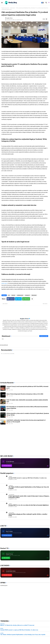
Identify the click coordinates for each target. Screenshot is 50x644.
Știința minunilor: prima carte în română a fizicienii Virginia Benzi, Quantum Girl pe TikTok (28, 414)
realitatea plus (20, 295)
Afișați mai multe (44, 336)
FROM (2, 628)
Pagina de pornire (5, 8)
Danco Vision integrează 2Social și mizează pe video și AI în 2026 (25, 394)
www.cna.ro (4, 283)
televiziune (13, 8)
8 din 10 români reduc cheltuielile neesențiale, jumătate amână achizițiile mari (27, 401)
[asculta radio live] (49, 3)
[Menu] (2, 3)
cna (9, 295)
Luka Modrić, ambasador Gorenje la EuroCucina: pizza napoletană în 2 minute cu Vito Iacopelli (26, 421)
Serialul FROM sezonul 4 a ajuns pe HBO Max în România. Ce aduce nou (19, 630)
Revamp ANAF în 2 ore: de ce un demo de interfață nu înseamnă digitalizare (29, 505)
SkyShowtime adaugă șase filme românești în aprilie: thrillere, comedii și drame (28, 515)
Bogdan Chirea (24, 319)
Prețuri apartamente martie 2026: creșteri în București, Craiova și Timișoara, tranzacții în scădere (29, 497)
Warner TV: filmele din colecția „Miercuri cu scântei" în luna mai (17, 625)
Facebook (11, 299)
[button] (43, 3)
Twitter (19, 299)
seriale (2, 633)
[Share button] (32, 299)
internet (13, 295)
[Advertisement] (11, 368)
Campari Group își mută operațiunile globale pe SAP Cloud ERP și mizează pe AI (27, 387)
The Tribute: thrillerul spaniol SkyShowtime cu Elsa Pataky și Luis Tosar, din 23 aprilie (29, 488)
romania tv (27, 295)
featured (2, 624)
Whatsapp (27, 299)
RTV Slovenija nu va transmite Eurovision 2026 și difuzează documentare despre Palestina (27, 407)
